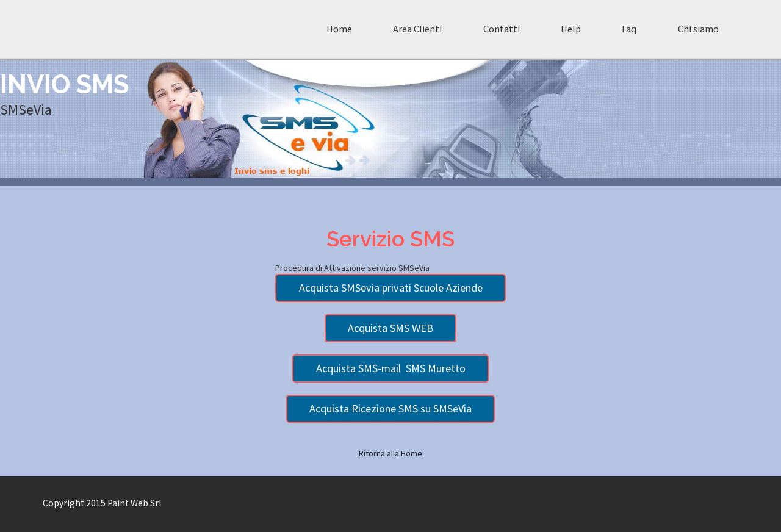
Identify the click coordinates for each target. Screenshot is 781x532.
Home (339, 29)
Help (571, 29)
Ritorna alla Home (390, 453)
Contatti (502, 29)
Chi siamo (698, 29)
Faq (629, 29)
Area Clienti (417, 29)
